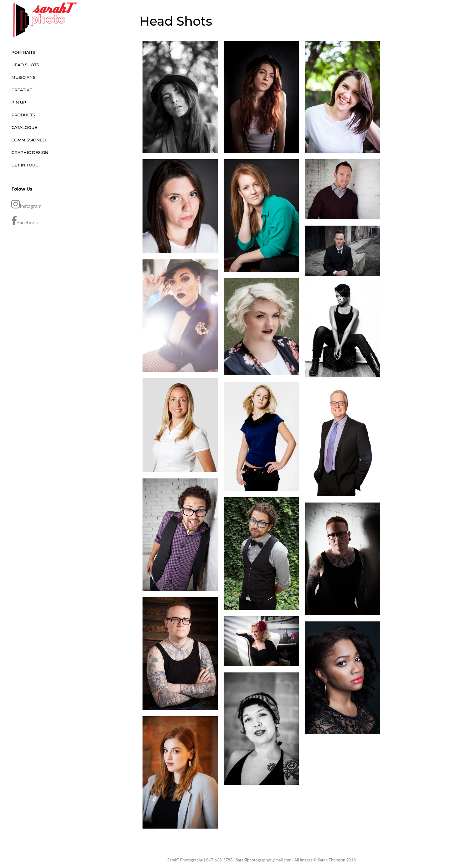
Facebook (25, 221)
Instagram (26, 204)
